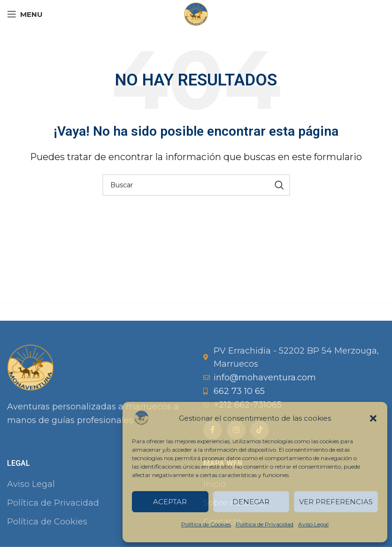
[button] (373, 418)
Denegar (251, 502)
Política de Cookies (206, 524)
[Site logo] (196, 14)
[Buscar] (196, 185)
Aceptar (170, 502)
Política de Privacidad (265, 524)
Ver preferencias (336, 502)
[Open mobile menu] (25, 14)
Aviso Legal (313, 524)
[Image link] (31, 367)
